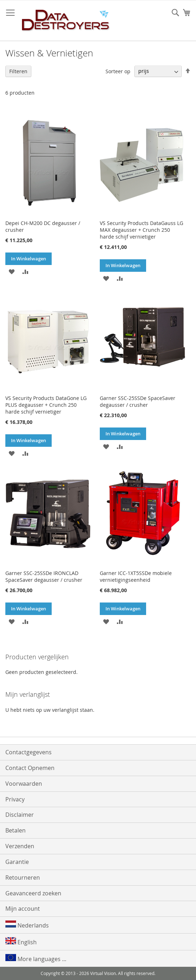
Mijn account (23, 909)
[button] (12, 271)
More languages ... (36, 958)
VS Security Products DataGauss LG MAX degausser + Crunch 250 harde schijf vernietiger (141, 230)
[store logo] (66, 21)
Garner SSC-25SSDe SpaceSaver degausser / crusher (138, 401)
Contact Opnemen (30, 768)
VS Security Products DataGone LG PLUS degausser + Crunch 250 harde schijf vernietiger (46, 405)
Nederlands (27, 925)
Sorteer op (118, 71)
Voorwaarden (24, 784)
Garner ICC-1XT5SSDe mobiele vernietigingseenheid (136, 576)
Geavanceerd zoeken (33, 893)
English (21, 942)
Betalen (16, 830)
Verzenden (20, 846)
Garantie (17, 862)
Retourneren (23, 877)
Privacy (15, 799)
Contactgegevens (29, 752)
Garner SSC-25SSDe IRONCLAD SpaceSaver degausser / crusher (44, 576)
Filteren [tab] (18, 71)
